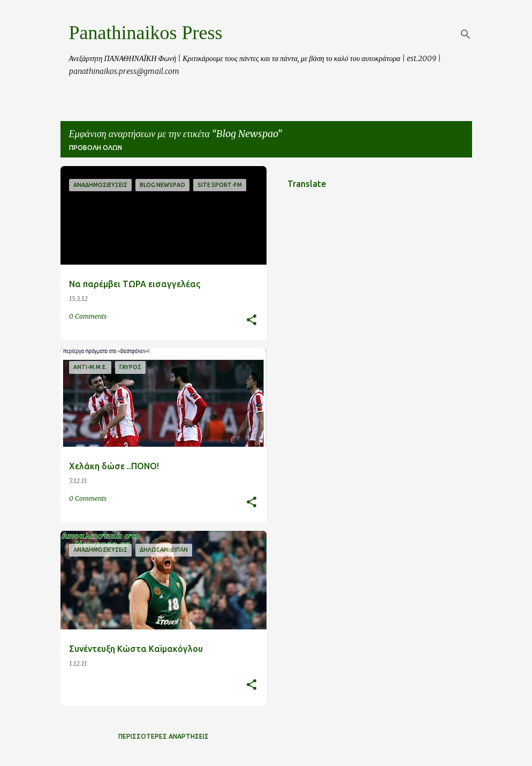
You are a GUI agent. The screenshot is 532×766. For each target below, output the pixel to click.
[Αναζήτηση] (466, 34)
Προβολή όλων (96, 148)
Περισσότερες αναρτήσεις (164, 736)
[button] (252, 321)
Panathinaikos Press (146, 33)
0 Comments (88, 316)
